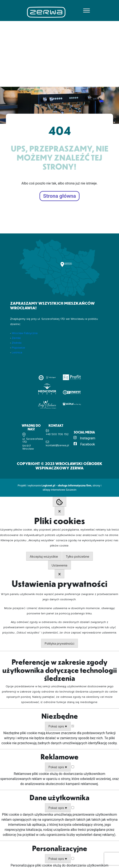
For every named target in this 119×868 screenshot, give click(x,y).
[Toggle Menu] (87, 10)
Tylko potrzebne (78, 557)
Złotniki (17, 343)
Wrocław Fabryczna (25, 333)
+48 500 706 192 (57, 434)
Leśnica (17, 353)
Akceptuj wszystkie (44, 557)
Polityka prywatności (59, 644)
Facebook (87, 444)
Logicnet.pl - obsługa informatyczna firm (66, 485)
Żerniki (16, 338)
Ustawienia (59, 565)
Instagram (88, 438)
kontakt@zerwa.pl (57, 445)
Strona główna (59, 196)
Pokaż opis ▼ (58, 726)
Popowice (18, 348)
